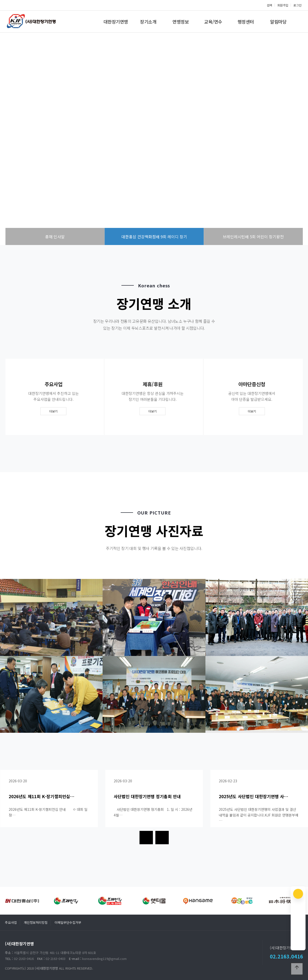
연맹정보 (181, 22)
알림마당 (278, 22)
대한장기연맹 (116, 22)
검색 (269, 5)
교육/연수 (213, 22)
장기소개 (148, 22)
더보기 (53, 411)
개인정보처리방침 (36, 922)
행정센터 (246, 22)
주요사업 (11, 922)
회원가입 (283, 5)
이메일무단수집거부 (68, 922)
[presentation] (146, 838)
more (154, 162)
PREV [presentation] (16, 141)
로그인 (297, 5)
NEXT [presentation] (292, 141)
